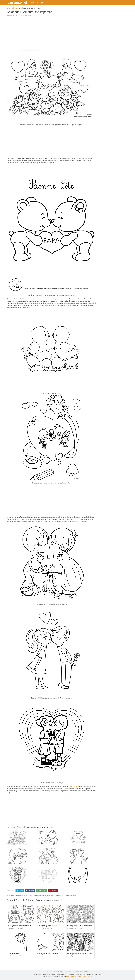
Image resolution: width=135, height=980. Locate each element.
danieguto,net (73, 787)
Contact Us (49, 972)
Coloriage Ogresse (14, 954)
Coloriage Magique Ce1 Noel (47, 926)
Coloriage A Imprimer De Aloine (48, 954)
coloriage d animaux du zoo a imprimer (21, 896)
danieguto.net (18, 2)
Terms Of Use (64, 972)
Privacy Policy (79, 972)
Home (32, 3)
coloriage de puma (70, 896)
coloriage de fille (59, 896)
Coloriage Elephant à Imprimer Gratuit (80, 954)
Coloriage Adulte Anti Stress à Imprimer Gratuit (83, 926)
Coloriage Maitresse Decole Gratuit (19, 926)
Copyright (56, 972)
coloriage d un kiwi (48, 896)
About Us (71, 972)
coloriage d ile (37, 896)
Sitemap (87, 972)
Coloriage (40, 3)
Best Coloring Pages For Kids (83, 976)
